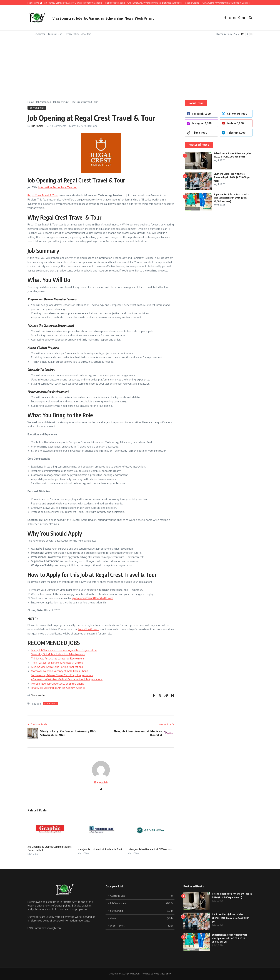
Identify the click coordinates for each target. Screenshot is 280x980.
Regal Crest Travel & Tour (43, 195)
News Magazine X (162, 974)
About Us (86, 34)
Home (31, 102)
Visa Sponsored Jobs (67, 18)
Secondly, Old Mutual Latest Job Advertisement (58, 654)
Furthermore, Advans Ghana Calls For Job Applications (62, 675)
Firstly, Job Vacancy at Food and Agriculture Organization (64, 650)
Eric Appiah (37, 126)
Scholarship (114, 18)
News (129, 18)
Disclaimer (39, 34)
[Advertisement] (140, 65)
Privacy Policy (72, 34)
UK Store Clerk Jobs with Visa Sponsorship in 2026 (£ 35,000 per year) (232, 177)
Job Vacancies (94, 18)
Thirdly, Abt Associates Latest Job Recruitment (58, 658)
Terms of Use (55, 34)
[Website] (101, 789)
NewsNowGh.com (89, 629)
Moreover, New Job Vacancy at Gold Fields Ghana (60, 671)
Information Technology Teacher (57, 187)
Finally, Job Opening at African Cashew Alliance (58, 688)
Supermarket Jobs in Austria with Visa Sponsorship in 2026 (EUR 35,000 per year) (231, 198)
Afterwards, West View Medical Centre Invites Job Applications (67, 679)
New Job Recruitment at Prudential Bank (100, 849)
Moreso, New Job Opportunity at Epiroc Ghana (58, 684)
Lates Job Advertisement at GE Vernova (150, 849)
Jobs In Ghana (51, 703)
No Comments (58, 126)
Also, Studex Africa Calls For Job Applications (57, 667)
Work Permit (144, 18)
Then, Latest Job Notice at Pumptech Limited (57, 663)
